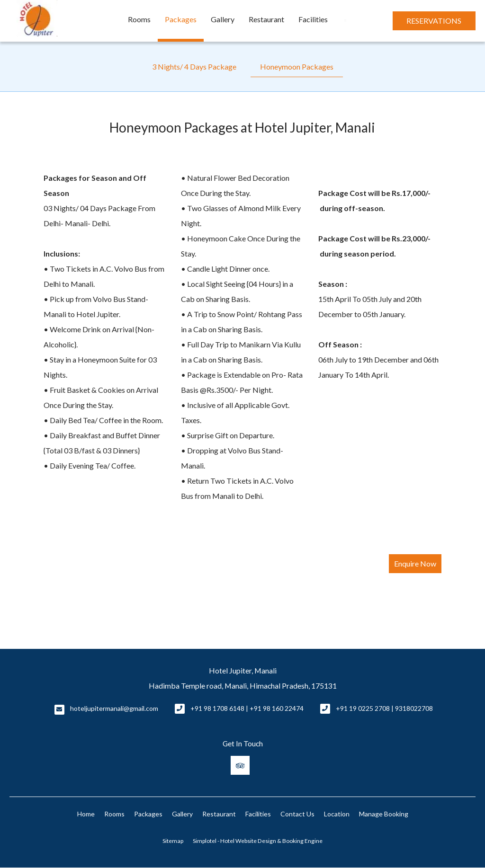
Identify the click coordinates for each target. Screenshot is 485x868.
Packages (181, 19)
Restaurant (266, 19)
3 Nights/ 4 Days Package (194, 66)
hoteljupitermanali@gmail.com (114, 708)
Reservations (434, 21)
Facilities (313, 19)
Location (337, 814)
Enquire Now (415, 563)
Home (86, 814)
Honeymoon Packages (297, 66)
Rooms (139, 19)
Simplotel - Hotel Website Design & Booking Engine (258, 841)
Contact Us (297, 814)
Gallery (223, 19)
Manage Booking (384, 814)
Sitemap (173, 841)
